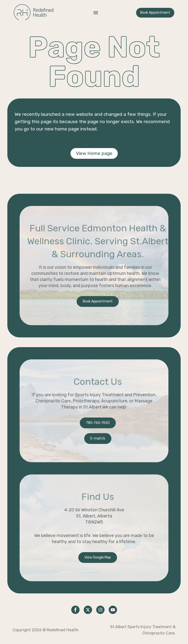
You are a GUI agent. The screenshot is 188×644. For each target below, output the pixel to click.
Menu (96, 13)
